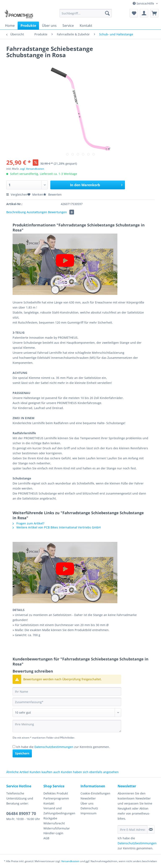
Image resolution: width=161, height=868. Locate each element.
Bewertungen (61, 212)
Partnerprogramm (56, 798)
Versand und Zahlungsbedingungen (59, 811)
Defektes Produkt (56, 793)
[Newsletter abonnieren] (151, 829)
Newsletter (88, 798)
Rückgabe (50, 818)
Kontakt (49, 803)
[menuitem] (86, 15)
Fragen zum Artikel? (28, 523)
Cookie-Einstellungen (95, 793)
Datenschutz (89, 808)
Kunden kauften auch (45, 772)
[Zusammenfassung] (67, 702)
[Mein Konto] (144, 13)
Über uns (87, 803)
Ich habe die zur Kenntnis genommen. (63, 747)
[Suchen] (107, 13)
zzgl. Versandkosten (32, 169)
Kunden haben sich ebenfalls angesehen (90, 772)
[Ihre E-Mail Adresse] (132, 829)
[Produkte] (28, 26)
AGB (46, 838)
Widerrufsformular (57, 828)
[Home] (10, 26)
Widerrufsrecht (54, 823)
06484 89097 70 (21, 814)
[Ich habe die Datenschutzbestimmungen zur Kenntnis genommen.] (14, 747)
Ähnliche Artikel (18, 772)
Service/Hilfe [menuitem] (144, 3)
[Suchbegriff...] (86, 13)
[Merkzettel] (134, 13)
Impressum (88, 813)
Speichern (22, 753)
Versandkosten (70, 861)
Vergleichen (17, 194)
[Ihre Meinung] (67, 726)
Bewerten (52, 194)
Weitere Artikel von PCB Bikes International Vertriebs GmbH (57, 527)
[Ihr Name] (67, 691)
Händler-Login (53, 833)
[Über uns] (49, 26)
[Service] (68, 26)
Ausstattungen (37, 212)
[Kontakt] (86, 26)
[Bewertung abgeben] (67, 713)
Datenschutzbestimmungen (54, 747)
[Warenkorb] (154, 13)
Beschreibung (16, 212)
